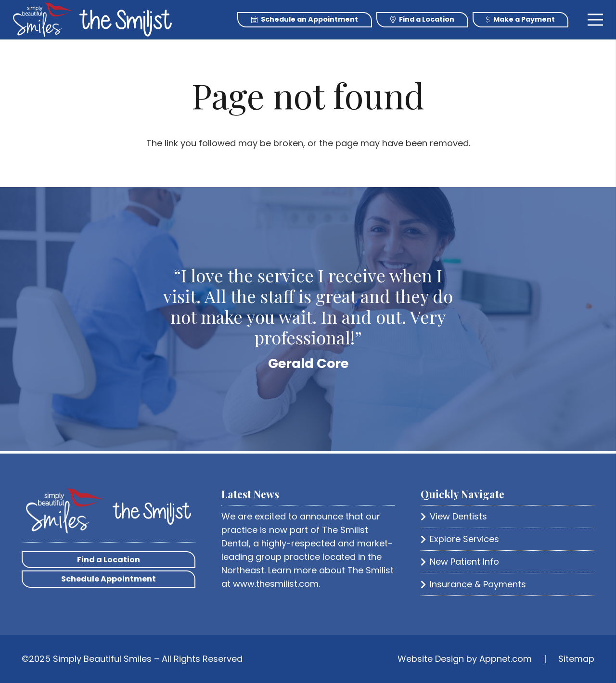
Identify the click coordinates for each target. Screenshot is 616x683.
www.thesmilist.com (276, 584)
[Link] (43, 20)
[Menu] (596, 20)
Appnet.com (506, 659)
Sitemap (576, 659)
